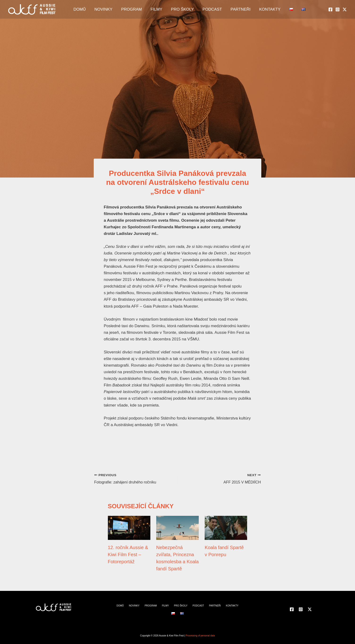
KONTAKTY (248, 10)
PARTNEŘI (223, 10)
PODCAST (198, 10)
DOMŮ (85, 10)
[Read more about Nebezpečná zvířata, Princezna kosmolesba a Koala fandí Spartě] (177, 527)
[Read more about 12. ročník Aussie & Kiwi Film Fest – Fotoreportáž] (129, 527)
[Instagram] (338, 10)
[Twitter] (345, 10)
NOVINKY (105, 10)
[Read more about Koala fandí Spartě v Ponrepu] (226, 527)
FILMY (150, 10)
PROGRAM (129, 10)
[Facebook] (330, 10)
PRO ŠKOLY (172, 10)
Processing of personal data (200, 636)
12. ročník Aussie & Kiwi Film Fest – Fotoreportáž (128, 554)
